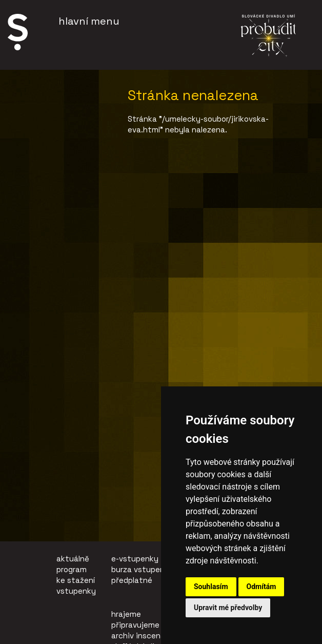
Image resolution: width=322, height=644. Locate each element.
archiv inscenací (141, 636)
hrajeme (126, 614)
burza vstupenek (142, 569)
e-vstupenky (135, 559)
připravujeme (135, 625)
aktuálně (73, 559)
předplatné (132, 580)
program (72, 569)
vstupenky (76, 591)
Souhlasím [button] (211, 587)
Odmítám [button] (261, 587)
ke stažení (76, 580)
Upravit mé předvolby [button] (228, 608)
